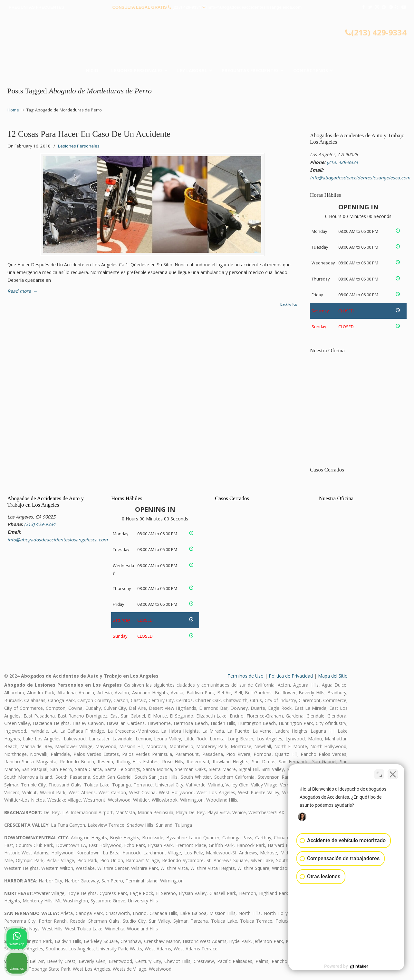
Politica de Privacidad (291, 676)
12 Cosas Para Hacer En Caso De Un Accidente (89, 134)
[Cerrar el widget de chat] (393, 774)
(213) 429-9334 (187, 7)
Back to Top (289, 305)
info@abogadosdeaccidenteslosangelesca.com (255, 7)
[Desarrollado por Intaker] (359, 966)
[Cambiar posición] (379, 774)
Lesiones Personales (79, 146)
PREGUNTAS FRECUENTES (36, 7)
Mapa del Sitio (333, 676)
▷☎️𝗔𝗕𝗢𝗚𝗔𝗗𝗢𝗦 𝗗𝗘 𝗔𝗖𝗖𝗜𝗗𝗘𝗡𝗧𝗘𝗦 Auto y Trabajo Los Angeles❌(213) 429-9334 (207, 40)
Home (13, 110)
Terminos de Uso (246, 676)
